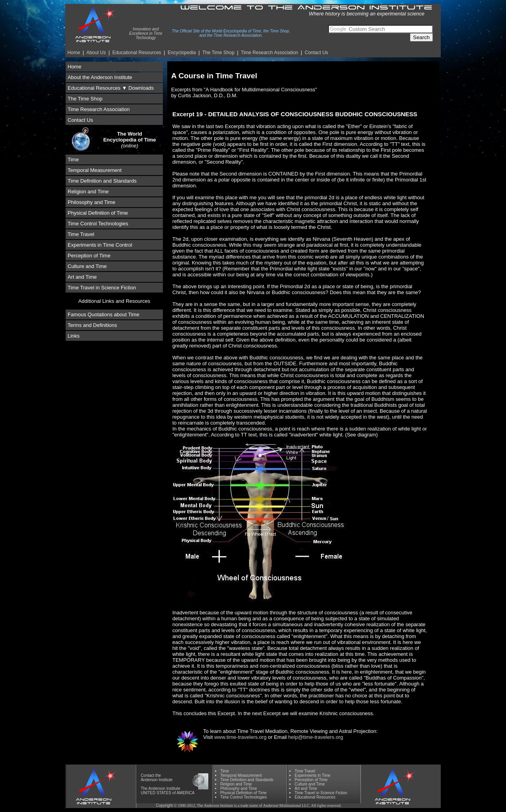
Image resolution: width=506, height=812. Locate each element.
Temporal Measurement (95, 170)
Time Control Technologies (98, 224)
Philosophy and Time (92, 202)
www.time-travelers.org (240, 737)
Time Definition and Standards (102, 181)
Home (74, 53)
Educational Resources (137, 53)
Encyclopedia (182, 53)
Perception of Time (89, 256)
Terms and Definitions (92, 325)
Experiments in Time (312, 775)
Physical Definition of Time (98, 213)
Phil (239, 788)
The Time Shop (218, 53)
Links (74, 336)
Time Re (269, 53)
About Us (96, 53)
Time (73, 160)
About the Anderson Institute (100, 77)
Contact (147, 775)
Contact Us (316, 53)
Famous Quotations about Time (103, 314)
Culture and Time (87, 266)
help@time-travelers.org (316, 737)
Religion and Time (88, 192)
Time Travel (81, 234)
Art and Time (82, 277)
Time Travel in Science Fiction (102, 288)
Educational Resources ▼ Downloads (111, 88)
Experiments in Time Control (100, 245)
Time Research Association (99, 109)
